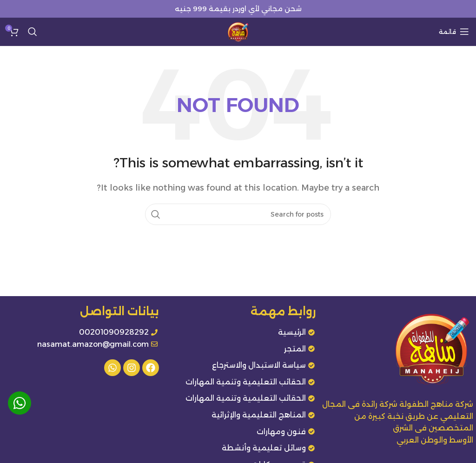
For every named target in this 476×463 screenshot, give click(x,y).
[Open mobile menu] (454, 32)
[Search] (33, 32)
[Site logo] (238, 31)
